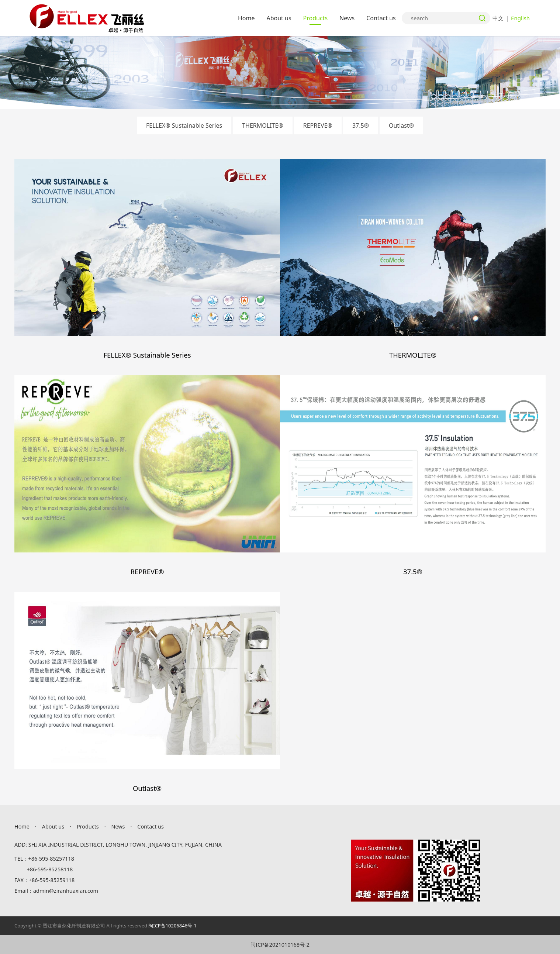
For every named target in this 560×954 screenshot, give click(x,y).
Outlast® (401, 125)
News (347, 18)
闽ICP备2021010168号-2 (280, 945)
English (520, 18)
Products (316, 18)
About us (279, 18)
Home (246, 18)
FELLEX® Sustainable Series (184, 125)
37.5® (361, 125)
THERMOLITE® (263, 125)
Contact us (381, 18)
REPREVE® (318, 125)
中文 (498, 18)
